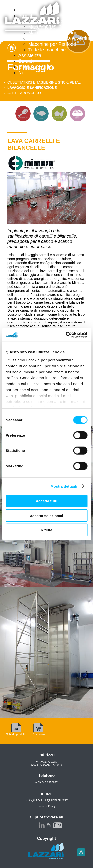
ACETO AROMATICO (24, 93)
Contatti (27, 61)
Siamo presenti (34, 67)
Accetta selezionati (46, 515)
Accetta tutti (46, 501)
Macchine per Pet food (52, 44)
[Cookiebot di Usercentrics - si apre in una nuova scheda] (66, 335)
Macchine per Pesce (50, 27)
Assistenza (30, 55)
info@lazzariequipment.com (47, 800)
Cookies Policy (46, 806)
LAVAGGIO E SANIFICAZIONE (32, 88)
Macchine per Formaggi (53, 33)
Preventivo (38, 733)
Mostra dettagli (64, 486)
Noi (22, 73)
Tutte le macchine (47, 50)
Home (25, 10)
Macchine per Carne (50, 21)
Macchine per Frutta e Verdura (61, 38)
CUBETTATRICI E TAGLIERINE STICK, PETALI (45, 82)
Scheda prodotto (16, 733)
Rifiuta (46, 530)
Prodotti (27, 16)
